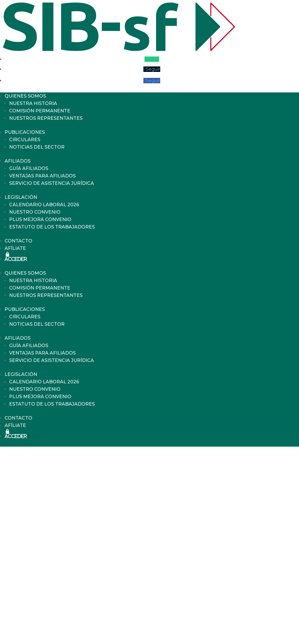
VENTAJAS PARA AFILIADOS (42, 176)
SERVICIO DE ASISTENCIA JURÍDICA (52, 183)
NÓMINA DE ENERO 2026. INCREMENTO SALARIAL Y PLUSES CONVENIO (116, 559)
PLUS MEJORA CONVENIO (40, 219)
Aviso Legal (238, 590)
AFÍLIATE (15, 248)
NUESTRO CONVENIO (35, 212)
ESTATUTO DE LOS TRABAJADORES (52, 227)
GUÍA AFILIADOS (29, 168)
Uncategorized (47, 583)
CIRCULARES (25, 140)
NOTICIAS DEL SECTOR (37, 147)
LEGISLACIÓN (21, 197)
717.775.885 (186, 627)
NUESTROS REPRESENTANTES (46, 118)
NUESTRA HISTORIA (33, 103)
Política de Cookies (237, 626)
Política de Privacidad (237, 606)
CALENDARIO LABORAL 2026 (44, 205)
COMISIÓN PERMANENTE (40, 111)
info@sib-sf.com (184, 634)
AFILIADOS (18, 161)
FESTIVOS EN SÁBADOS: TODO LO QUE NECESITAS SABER (99, 545)
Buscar (38, 507)
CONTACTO (18, 241)
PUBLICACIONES (25, 132)
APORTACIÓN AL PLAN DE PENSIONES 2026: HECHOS (94, 552)
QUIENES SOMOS (25, 96)
